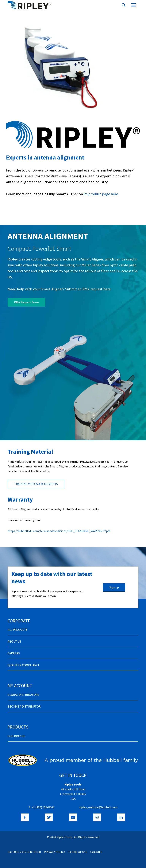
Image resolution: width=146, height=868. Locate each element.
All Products (18, 630)
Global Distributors (23, 695)
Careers (14, 653)
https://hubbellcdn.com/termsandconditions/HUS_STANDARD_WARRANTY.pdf (59, 531)
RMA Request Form (26, 302)
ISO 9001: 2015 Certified (24, 852)
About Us (14, 641)
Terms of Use (78, 852)
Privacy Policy (54, 852)
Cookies (96, 852)
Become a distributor (24, 706)
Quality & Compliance (24, 665)
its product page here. (101, 194)
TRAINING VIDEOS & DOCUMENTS (36, 484)
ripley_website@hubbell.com (98, 807)
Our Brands (16, 736)
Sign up (114, 587)
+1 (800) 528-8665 (43, 807)
